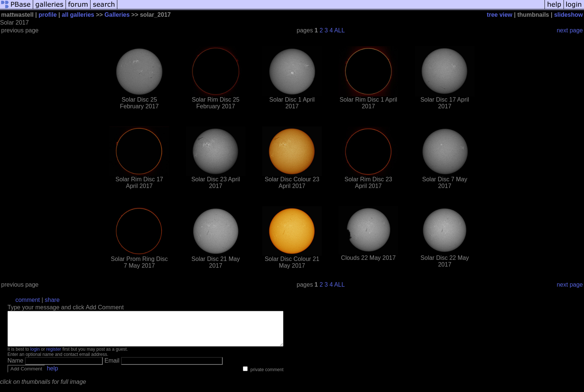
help (53, 375)
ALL (339, 30)
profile (48, 15)
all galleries (78, 15)
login (35, 356)
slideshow (569, 15)
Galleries (117, 15)
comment (28, 300)
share (52, 300)
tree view (499, 15)
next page (570, 30)
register (54, 356)
